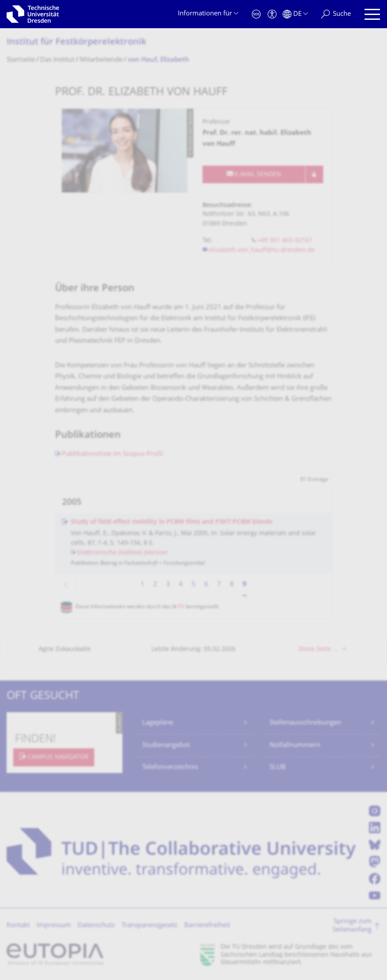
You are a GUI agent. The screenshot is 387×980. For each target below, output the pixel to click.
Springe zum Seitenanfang (352, 926)
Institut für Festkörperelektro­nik (76, 43)
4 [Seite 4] (181, 585)
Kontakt (18, 926)
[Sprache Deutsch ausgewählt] (295, 14)
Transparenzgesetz (149, 926)
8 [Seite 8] (232, 585)
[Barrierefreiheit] (272, 14)
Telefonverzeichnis (170, 767)
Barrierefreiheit (207, 926)
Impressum (54, 926)
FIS (181, 607)
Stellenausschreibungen (305, 723)
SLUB (278, 767)
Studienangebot (166, 745)
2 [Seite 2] (155, 585)
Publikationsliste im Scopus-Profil (112, 454)
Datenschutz (96, 926)
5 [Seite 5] (193, 585)
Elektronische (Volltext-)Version (122, 553)
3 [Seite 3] (168, 585)
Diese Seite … (318, 649)
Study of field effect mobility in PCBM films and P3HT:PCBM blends (172, 522)
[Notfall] (256, 14)
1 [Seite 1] (142, 585)
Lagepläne (158, 723)
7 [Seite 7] (219, 585)
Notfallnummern (295, 745)
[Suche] (336, 14)
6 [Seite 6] (206, 585)
